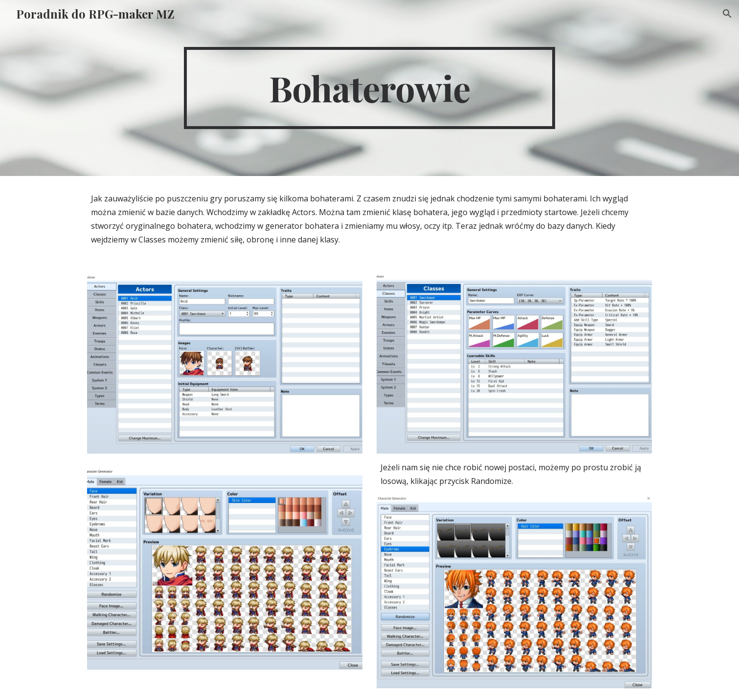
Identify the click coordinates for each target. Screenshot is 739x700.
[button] (727, 14)
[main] (370, 88)
